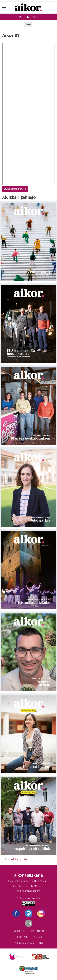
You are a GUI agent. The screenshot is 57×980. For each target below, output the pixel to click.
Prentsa (28, 17)
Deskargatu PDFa (15, 189)
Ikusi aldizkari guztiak (16, 859)
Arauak (38, 937)
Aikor (28, 24)
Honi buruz (19, 931)
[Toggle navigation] (4, 8)
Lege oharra (37, 931)
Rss (41, 943)
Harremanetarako (24, 943)
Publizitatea (22, 937)
